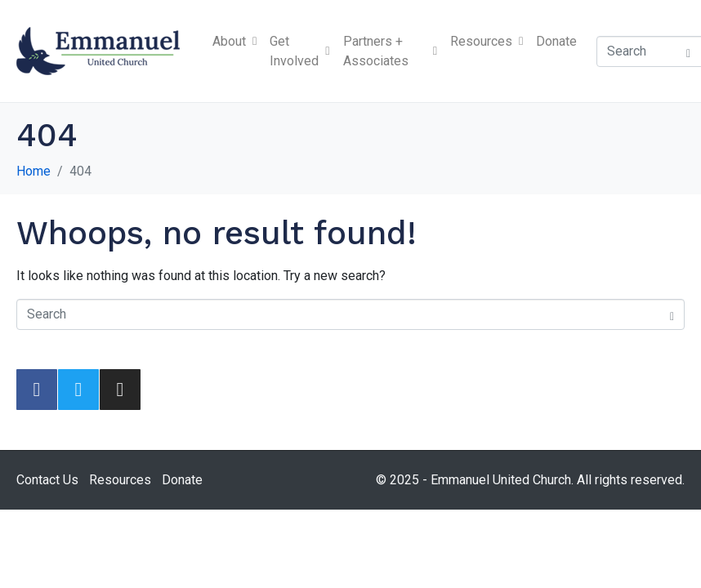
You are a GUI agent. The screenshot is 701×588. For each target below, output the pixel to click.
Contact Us (47, 480)
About (234, 41)
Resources (487, 41)
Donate (556, 41)
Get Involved (299, 51)
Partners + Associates (390, 51)
